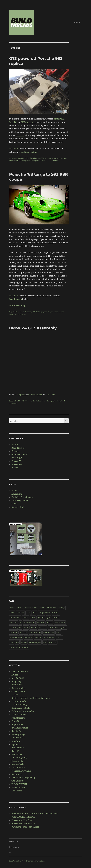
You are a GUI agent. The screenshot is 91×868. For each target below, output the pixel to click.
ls (20, 623)
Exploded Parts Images (22, 497)
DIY (28, 613)
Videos (43, 401)
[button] (45, 853)
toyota (38, 637)
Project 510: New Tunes (22, 820)
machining (13, 161)
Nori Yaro (16, 741)
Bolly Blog (16, 681)
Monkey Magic (18, 734)
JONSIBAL (51, 395)
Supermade (17, 774)
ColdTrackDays (35, 395)
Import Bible (17, 724)
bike (12, 608)
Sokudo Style (18, 764)
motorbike (60, 623)
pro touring (35, 632)
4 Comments (20, 314)
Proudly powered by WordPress (34, 861)
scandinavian (59, 312)
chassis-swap (31, 608)
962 (39, 158)
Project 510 (17, 458)
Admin (15, 445)
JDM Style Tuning (20, 728)
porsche (22, 161)
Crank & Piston (18, 691)
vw (45, 642)
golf (48, 618)
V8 (17, 642)
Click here (14, 149)
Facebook (14, 841)
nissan (33, 628)
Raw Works (17, 754)
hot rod (14, 623)
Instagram (14, 847)
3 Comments (53, 161)
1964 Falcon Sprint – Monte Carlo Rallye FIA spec (35, 814)
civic (12, 613)
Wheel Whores (18, 787)
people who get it (57, 628)
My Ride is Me (18, 738)
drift (34, 613)
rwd (58, 632)
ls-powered (29, 623)
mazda (41, 623)
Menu (77, 22)
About (14, 491)
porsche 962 (30, 161)
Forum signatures (20, 500)
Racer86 (15, 751)
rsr (52, 312)
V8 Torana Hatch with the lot (25, 827)
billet (47, 158)
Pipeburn (16, 744)
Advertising (17, 494)
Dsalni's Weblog (19, 705)
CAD (51, 158)
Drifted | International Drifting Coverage (31, 698)
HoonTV (15, 721)
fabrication (15, 618)
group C (60, 158)
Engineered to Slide (21, 708)
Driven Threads (19, 701)
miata (49, 623)
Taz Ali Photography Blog (23, 777)
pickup (13, 632)
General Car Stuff (33, 401)
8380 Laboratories (20, 671)
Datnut (15, 695)
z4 (61, 401)
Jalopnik (21, 395)
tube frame (49, 637)
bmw (49, 401)
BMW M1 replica (28, 122)
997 (42, 158)
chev (42, 608)
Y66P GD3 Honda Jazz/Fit (23, 817)
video (57, 401)
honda (56, 618)
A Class (15, 675)
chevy (62, 608)
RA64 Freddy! (18, 748)
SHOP (14, 504)
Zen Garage (17, 791)
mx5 (26, 628)
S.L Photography (19, 758)
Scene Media (17, 761)
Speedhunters (18, 768)
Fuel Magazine (18, 718)
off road (43, 628)
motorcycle (15, 628)
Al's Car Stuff (18, 678)
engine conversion (48, 613)
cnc (55, 158)
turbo (59, 637)
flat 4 (38, 312)
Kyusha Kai (17, 731)
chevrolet (52, 608)
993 (34, 312)
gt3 (65, 158)
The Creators (18, 781)
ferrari (26, 618)
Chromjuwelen (18, 688)
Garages (15, 451)
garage (41, 618)
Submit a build (18, 507)
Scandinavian (15, 299)
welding (53, 642)
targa (11, 314)
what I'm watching (19, 647)
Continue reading (29, 152)
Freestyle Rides (19, 715)
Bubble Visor (17, 685)
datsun (20, 613)
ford (33, 618)
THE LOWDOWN (19, 784)
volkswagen (35, 642)
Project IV (16, 461)
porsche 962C (40, 161)
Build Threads (30, 158)
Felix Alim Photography (23, 711)
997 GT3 (20, 135)
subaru (29, 637)
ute (12, 642)
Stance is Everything (21, 771)
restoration (49, 632)
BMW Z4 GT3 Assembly (33, 328)
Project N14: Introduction (23, 824)
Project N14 (17, 464)
